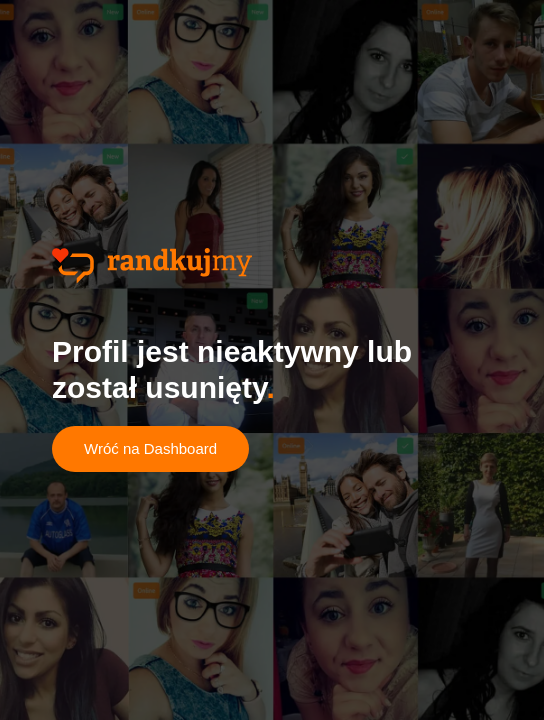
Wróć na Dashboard (150, 448)
